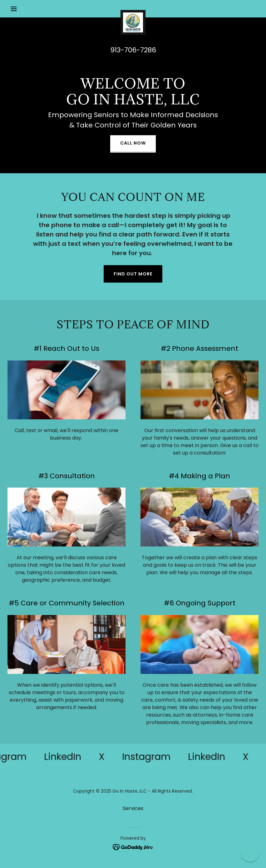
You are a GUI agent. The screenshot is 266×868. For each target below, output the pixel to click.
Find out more (133, 274)
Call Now (133, 143)
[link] (133, 12)
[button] (26, 9)
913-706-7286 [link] (133, 50)
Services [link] (133, 808)
